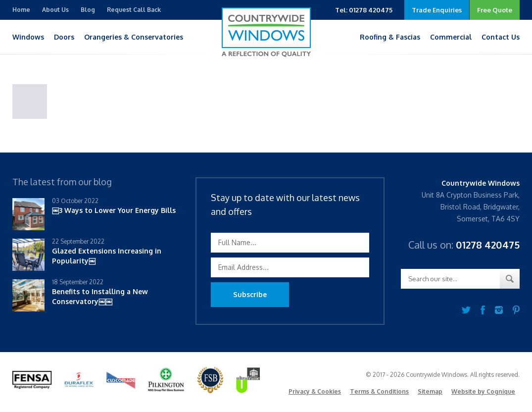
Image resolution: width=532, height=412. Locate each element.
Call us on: (464, 245)
